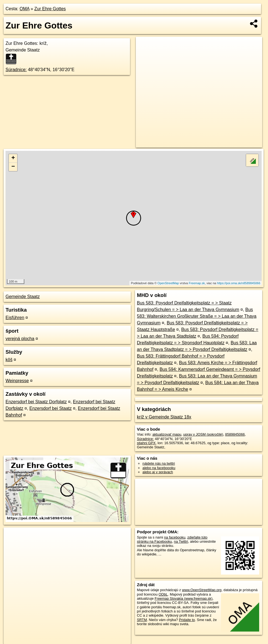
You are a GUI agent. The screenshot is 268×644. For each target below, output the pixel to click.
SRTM (142, 620)
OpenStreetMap (168, 283)
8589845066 (235, 434)
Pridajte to (187, 620)
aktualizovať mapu (167, 434)
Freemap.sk (197, 283)
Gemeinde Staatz (23, 297)
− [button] (13, 167)
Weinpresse (17, 381)
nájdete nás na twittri (159, 463)
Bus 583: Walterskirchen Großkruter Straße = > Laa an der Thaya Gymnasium (197, 316)
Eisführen (15, 318)
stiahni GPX (146, 443)
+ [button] (13, 158)
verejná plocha (20, 339)
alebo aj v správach (158, 472)
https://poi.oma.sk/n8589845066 (239, 283)
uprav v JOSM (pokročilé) (203, 434)
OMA (25, 9)
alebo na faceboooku (159, 468)
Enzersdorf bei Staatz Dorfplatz (36, 402)
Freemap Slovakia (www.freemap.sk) (184, 598)
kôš (9, 360)
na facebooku (175, 537)
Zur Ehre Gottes (50, 9)
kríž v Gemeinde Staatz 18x (164, 417)
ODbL (163, 594)
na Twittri (181, 541)
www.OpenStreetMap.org (202, 590)
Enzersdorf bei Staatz (50, 408)
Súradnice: (16, 70)
